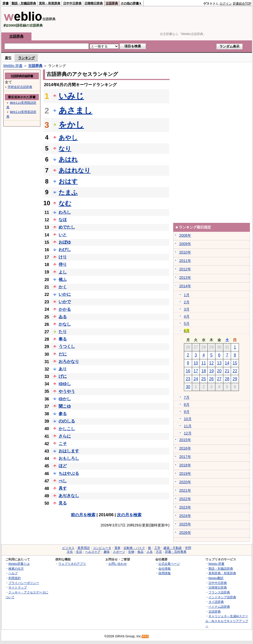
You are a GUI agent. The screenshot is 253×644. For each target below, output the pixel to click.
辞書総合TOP (242, 4)
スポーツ (119, 552)
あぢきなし (69, 496)
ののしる (67, 421)
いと (63, 235)
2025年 (185, 524)
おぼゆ (65, 242)
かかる (65, 309)
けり (63, 257)
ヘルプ (13, 573)
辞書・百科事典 (176, 552)
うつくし (67, 346)
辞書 (6, 3)
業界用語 (84, 548)
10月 (188, 419)
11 (204, 363)
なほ (63, 220)
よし (63, 272)
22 (235, 371)
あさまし (75, 110)
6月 (187, 331)
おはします (69, 451)
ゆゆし (65, 384)
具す (63, 488)
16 (188, 371)
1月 (187, 295)
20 (219, 371)
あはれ (68, 159)
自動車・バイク (134, 548)
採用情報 (164, 573)
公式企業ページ (169, 564)
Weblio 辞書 (13, 66)
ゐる (63, 317)
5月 (187, 324)
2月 (187, 302)
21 (227, 371)
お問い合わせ (118, 564)
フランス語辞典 (219, 592)
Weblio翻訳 (216, 578)
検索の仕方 (16, 568)
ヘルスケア (93, 552)
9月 (187, 412)
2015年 (185, 440)
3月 (187, 309)
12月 (188, 433)
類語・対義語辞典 (24, 3)
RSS (145, 636)
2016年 (185, 448)
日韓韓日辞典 (94, 3)
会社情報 (164, 568)
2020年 (185, 482)
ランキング (26, 58)
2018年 (185, 465)
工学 (157, 548)
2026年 (185, 533)
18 (204, 371)
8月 (187, 405)
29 (235, 379)
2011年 (185, 261)
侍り (63, 264)
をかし (71, 125)
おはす (68, 181)
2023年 (185, 507)
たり (63, 332)
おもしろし (69, 458)
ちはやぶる (69, 473)
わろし (65, 212)
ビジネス (68, 548)
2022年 (185, 499)
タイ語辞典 (216, 602)
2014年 (185, 286)
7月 (187, 397)
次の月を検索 (129, 515)
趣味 (107, 552)
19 (212, 371)
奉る (63, 339)
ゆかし (65, 399)
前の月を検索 (83, 515)
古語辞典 (112, 3)
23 (188, 379)
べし (63, 481)
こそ (63, 444)
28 (227, 379)
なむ (65, 203)
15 (235, 363)
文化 (70, 552)
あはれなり (75, 170)
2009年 (185, 244)
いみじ (71, 96)
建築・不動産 (173, 548)
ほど (63, 466)
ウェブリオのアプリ (72, 564)
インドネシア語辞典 (222, 597)
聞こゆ (65, 406)
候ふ (63, 279)
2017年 (185, 457)
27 (219, 379)
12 (212, 363)
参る (63, 414)
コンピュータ (102, 548)
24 (196, 379)
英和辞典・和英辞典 (222, 573)
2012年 (185, 269)
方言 (159, 552)
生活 (79, 552)
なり (65, 149)
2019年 (185, 474)
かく (63, 287)
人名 (150, 552)
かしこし (67, 429)
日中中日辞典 (72, 3)
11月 (188, 426)
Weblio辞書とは (19, 564)
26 (212, 379)
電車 (117, 548)
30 (188, 387)
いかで (65, 302)
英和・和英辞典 (50, 3)
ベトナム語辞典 (219, 607)
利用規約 (15, 578)
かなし (65, 324)
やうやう (67, 391)
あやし (68, 138)
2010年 (185, 252)
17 (196, 371)
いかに (65, 294)
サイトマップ (18, 587)
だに (63, 354)
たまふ (68, 192)
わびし (65, 250)
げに (63, 376)
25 (204, 379)
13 (219, 363)
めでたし (67, 227)
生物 (131, 552)
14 (227, 363)
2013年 (185, 278)
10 (196, 363)
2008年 (185, 235)
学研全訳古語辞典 (20, 87)
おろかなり (69, 361)
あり (63, 369)
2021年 (185, 490)
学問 (188, 548)
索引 (8, 58)
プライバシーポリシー (24, 583)
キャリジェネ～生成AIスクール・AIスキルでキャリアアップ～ (227, 621)
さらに (65, 436)
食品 (140, 552)
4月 (187, 316)
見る (63, 503)
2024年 (185, 516)
